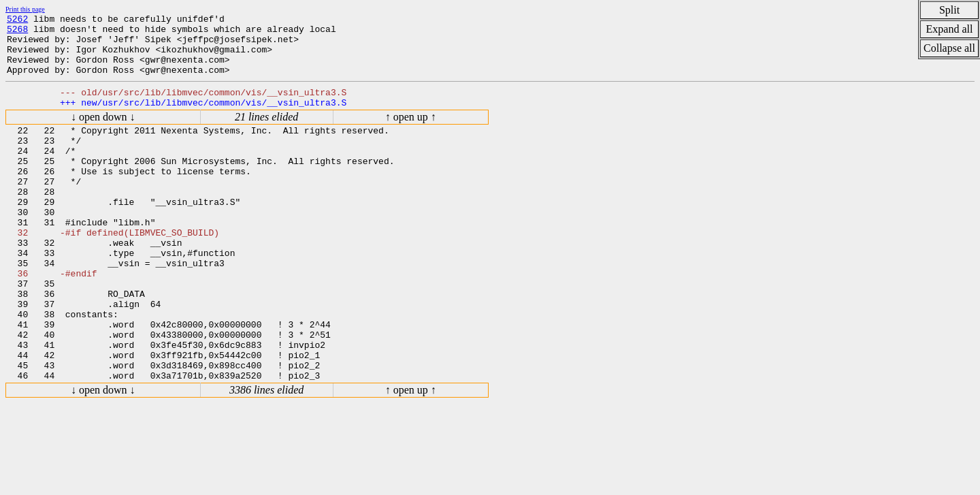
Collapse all (949, 48)
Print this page (25, 9)
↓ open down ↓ (103, 133)
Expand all (950, 29)
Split (949, 10)
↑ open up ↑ (411, 133)
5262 (17, 20)
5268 (17, 33)
